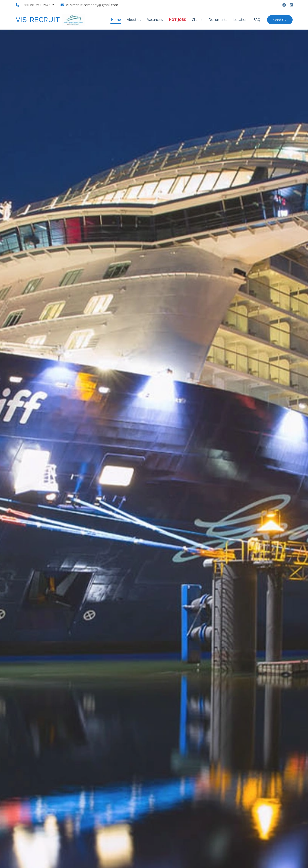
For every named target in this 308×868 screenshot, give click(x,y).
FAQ (257, 20)
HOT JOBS (177, 20)
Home (116, 20)
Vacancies (155, 20)
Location (240, 20)
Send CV (280, 20)
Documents (218, 20)
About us (134, 20)
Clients (197, 20)
